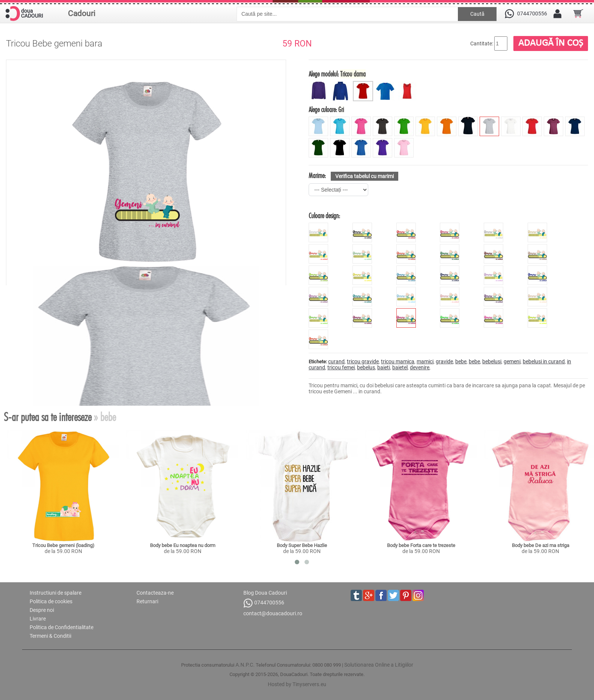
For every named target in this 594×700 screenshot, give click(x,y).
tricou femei (341, 367)
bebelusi (492, 361)
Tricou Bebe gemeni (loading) (63, 545)
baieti (384, 367)
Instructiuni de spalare (55, 593)
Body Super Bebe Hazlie (302, 545)
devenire (420, 367)
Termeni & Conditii (50, 636)
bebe (461, 361)
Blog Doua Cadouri (265, 593)
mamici (425, 361)
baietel (400, 367)
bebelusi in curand (544, 361)
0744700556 (264, 603)
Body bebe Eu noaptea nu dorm (183, 545)
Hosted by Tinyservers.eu (297, 684)
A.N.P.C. (245, 665)
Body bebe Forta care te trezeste (421, 545)
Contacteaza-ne (155, 593)
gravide (444, 361)
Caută (477, 14)
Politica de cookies (51, 601)
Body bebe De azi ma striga (541, 545)
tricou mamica (398, 361)
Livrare (38, 619)
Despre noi (42, 610)
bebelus (366, 367)
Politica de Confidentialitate (61, 627)
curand (336, 361)
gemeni (512, 361)
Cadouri (82, 13)
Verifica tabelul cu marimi (364, 176)
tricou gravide (363, 361)
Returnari (147, 601)
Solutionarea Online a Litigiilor (379, 665)
